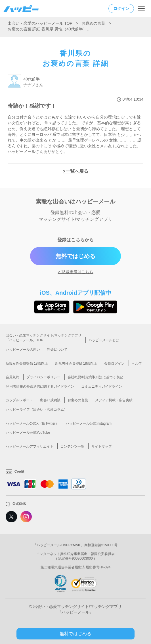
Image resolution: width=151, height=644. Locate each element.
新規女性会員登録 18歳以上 (27, 363)
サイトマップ (102, 446)
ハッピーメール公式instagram (89, 423)
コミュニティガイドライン (102, 387)
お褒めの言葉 (93, 23)
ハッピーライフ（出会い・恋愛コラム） (37, 410)
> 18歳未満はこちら (75, 272)
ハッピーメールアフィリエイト (30, 446)
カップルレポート (19, 400)
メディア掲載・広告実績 (114, 400)
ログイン (121, 9)
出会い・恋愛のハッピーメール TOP (40, 23)
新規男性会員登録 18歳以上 (76, 363)
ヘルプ (137, 363)
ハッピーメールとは (104, 340)
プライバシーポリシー (43, 377)
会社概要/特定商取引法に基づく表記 (95, 377)
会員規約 (12, 377)
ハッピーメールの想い (23, 350)
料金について (57, 350)
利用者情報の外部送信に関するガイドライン (40, 387)
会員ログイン (114, 363)
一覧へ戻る (77, 171)
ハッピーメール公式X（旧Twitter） (32, 423)
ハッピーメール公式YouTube (28, 433)
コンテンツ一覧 (72, 446)
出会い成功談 (50, 400)
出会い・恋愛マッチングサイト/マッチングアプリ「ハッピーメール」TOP (44, 338)
